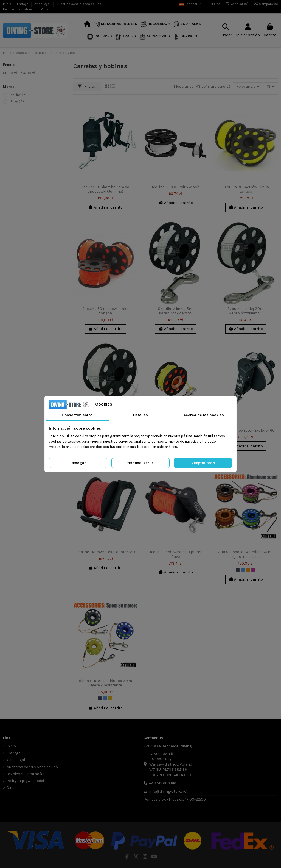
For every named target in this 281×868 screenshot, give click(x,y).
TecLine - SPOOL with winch (175, 187)
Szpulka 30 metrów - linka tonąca (246, 189)
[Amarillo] (110, 698)
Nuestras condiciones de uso (79, 4)
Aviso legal (43, 4)
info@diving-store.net (168, 791)
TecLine (18, 95)
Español (191, 4)
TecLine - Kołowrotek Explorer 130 (106, 552)
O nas (46, 9)
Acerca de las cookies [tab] (204, 415)
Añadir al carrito (106, 207)
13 (271, 86)
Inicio (8, 4)
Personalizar (140, 463)
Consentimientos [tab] (77, 415)
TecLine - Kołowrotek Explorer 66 (246, 430)
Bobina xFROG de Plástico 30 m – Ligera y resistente (106, 683)
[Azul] (243, 570)
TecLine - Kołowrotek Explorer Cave (176, 554)
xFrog (16, 101)
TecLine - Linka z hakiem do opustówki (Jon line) (106, 189)
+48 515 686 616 (163, 783)
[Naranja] (248, 570)
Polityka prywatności (25, 781)
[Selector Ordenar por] (248, 86)
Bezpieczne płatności (20, 9)
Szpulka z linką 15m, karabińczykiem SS (176, 311)
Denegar (78, 463)
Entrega (23, 4)
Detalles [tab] (140, 415)
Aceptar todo (203, 463)
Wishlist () (238, 4)
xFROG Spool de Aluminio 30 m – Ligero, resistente (246, 554)
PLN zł (214, 4)
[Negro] (238, 570)
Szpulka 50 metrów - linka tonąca (105, 311)
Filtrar (87, 86)
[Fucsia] (253, 570)
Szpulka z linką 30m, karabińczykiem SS (246, 311)
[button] (116, 24)
